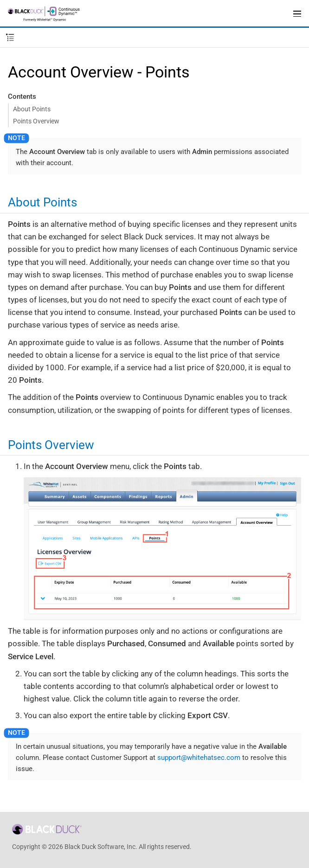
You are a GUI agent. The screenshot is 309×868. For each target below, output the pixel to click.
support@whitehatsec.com (199, 758)
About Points (32, 109)
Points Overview (36, 121)
